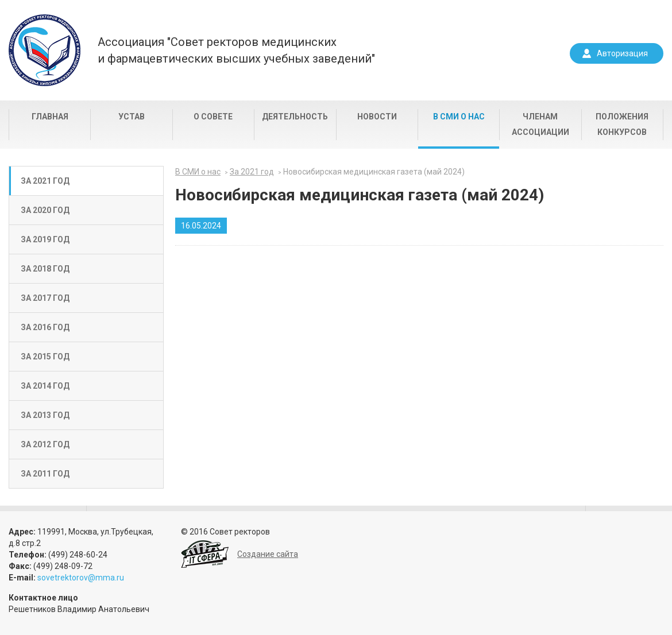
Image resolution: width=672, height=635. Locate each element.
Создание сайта (268, 554)
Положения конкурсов (622, 124)
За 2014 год (45, 386)
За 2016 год (45, 327)
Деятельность (295, 117)
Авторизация (622, 53)
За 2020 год (45, 210)
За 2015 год (45, 357)
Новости (377, 117)
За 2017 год (45, 298)
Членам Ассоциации (540, 124)
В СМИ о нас (459, 117)
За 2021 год (45, 181)
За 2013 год (45, 415)
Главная (50, 117)
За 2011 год (45, 474)
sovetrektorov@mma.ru (81, 578)
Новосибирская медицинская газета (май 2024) (374, 172)
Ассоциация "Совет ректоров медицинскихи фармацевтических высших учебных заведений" (236, 50)
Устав (132, 117)
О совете (213, 117)
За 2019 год (45, 239)
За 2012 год (45, 444)
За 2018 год (45, 269)
